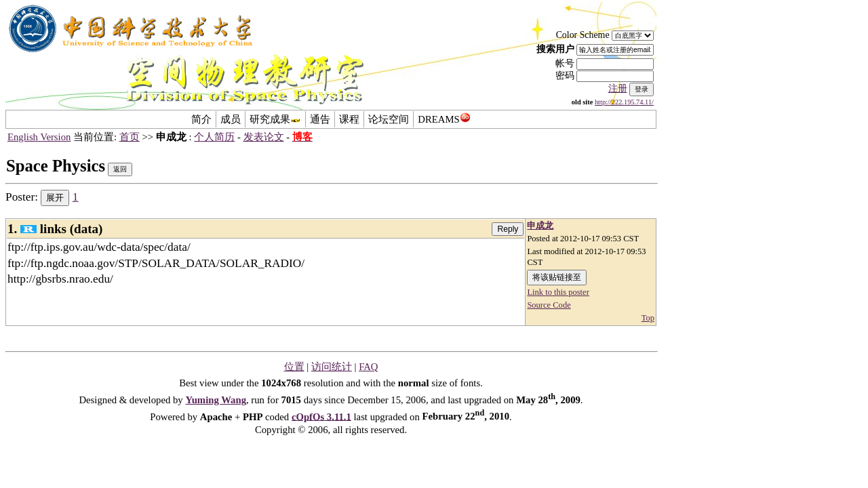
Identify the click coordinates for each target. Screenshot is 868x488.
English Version (39, 137)
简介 (201, 119)
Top (648, 318)
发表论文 (264, 137)
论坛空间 (389, 119)
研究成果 (275, 119)
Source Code (549, 305)
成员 (231, 119)
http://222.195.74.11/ (624, 102)
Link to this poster (558, 292)
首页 (130, 137)
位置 (294, 367)
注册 (618, 88)
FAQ (368, 367)
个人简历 (214, 137)
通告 (320, 119)
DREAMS (444, 119)
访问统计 (332, 367)
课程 (349, 119)
